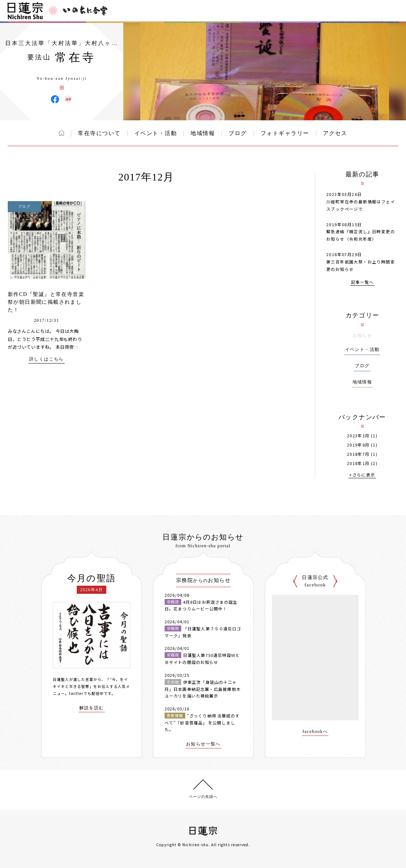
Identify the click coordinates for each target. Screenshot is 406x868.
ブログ (238, 133)
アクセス (335, 133)
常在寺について (99, 133)
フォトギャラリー (285, 133)
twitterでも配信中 (86, 693)
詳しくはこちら (47, 359)
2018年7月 (358, 454)
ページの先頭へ (203, 797)
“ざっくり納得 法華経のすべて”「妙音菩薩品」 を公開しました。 (202, 722)
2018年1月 (358, 463)
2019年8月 (358, 445)
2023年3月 (358, 436)
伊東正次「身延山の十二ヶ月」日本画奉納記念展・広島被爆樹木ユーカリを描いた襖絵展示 (203, 689)
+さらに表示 (362, 475)
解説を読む (92, 708)
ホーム (61, 133)
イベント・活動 (156, 133)
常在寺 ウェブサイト (68, 99)
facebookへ (315, 732)
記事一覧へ (362, 283)
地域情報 (203, 133)
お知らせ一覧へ (203, 744)
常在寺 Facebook (55, 99)
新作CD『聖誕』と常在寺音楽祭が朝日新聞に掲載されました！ (46, 302)
